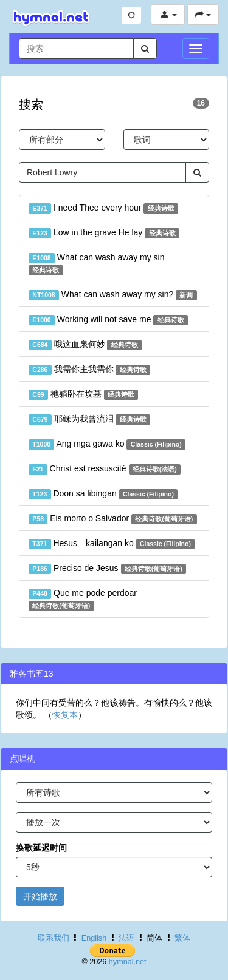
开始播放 (40, 896)
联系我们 (54, 938)
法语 (126, 938)
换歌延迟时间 (41, 848)
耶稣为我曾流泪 (89, 419)
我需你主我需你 (89, 370)
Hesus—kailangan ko (112, 544)
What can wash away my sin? (113, 295)
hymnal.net (128, 962)
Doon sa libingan (103, 494)
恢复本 (65, 715)
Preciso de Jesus (107, 569)
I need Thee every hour (103, 208)
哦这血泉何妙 (85, 345)
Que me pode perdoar (83, 600)
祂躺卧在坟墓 (83, 394)
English (94, 938)
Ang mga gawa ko (107, 444)
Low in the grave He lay (104, 233)
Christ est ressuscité (105, 469)
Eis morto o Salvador (113, 519)
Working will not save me (108, 320)
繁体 (182, 938)
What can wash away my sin (96, 264)
